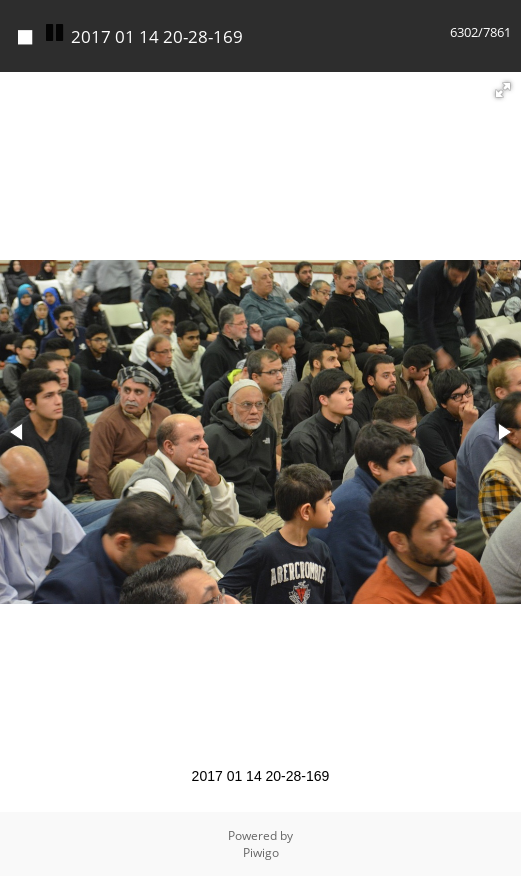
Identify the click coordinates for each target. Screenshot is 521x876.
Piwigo (261, 852)
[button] (503, 90)
